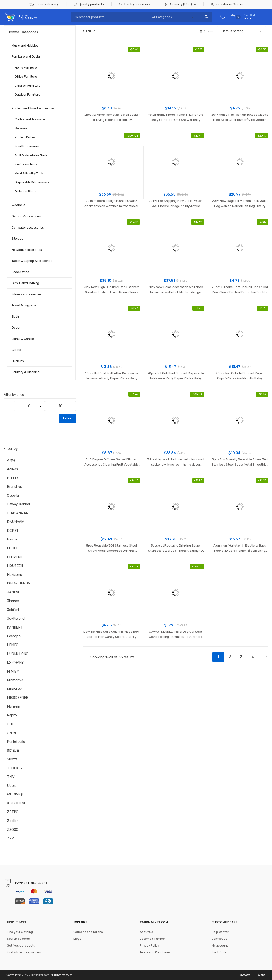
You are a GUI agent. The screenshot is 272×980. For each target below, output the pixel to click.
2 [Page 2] (230, 657)
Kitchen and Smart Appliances (33, 108)
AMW (11, 460)
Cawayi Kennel (18, 504)
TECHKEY (15, 768)
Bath (15, 316)
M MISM (13, 671)
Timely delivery (44, 4)
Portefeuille (16, 742)
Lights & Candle (23, 339)
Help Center (220, 932)
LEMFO (13, 645)
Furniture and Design (27, 57)
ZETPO (13, 812)
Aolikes (13, 469)
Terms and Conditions (155, 952)
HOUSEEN (15, 566)
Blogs (77, 939)
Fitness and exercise (26, 294)
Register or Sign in (227, 4)
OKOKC (12, 733)
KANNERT (15, 627)
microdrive (15, 680)
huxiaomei (15, 575)
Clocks (16, 350)
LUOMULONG (18, 654)
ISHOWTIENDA (19, 583)
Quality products (89, 4)
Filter (67, 418)
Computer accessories (28, 227)
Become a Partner (152, 939)
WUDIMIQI (15, 794)
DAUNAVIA (16, 522)
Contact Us (219, 939)
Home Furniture (26, 68)
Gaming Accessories (26, 216)
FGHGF (13, 548)
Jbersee (13, 601)
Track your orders (134, 4)
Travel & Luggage (24, 305)
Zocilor (12, 821)
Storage (18, 239)
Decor (16, 327)
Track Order (220, 952)
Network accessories (27, 250)
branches (15, 487)
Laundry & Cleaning (26, 372)
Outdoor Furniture (28, 94)
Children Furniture (28, 86)
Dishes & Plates (26, 191)
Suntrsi (13, 759)
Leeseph (14, 636)
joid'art (13, 610)
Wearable (19, 205)
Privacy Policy (149, 945)
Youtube (261, 975)
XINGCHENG (17, 803)
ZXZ (11, 838)
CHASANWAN (18, 513)
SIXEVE (13, 751)
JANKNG (14, 592)
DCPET (13, 531)
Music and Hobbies (25, 46)
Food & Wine (20, 272)
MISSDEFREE (18, 698)
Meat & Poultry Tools (29, 173)
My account (220, 945)
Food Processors (27, 146)
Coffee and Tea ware (30, 119)
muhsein (14, 706)
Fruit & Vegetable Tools (31, 155)
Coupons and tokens (88, 932)
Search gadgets (18, 939)
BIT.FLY (13, 478)
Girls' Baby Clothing (25, 283)
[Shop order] (242, 31)
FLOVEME (15, 557)
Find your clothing (20, 932)
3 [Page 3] (241, 657)
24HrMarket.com (39, 975)
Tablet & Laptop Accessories (32, 261)
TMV (11, 777)
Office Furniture (26, 76)
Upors (12, 786)
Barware (21, 128)
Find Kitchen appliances (24, 952)
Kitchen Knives (25, 137)
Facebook (244, 975)
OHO (11, 724)
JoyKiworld (16, 618)
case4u (13, 496)
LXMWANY (15, 662)
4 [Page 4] (253, 657)
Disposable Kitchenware (32, 182)
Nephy (12, 715)
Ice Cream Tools (26, 164)
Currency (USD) (178, 4)
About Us (146, 932)
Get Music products (21, 945)
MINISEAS (15, 689)
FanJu (12, 539)
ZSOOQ (13, 830)
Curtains (18, 361)
